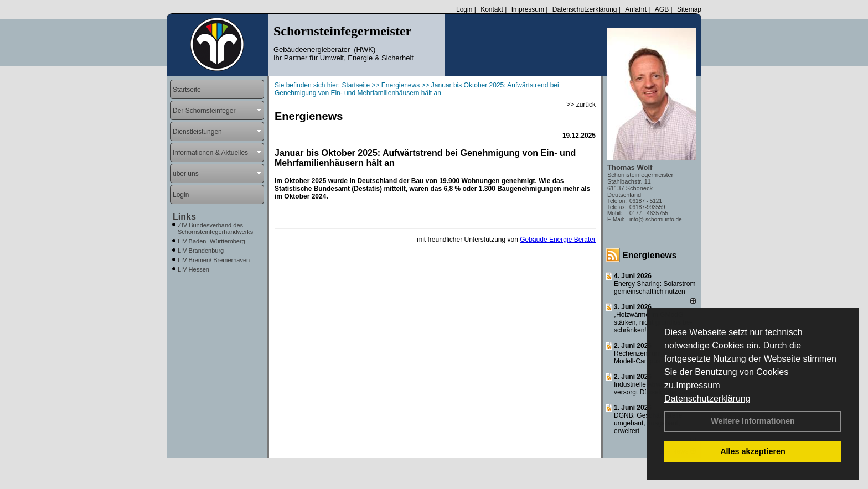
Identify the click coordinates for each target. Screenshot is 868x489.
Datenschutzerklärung (707, 399)
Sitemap (689, 9)
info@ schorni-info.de (656, 219)
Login (464, 9)
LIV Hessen (193, 269)
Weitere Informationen (753, 421)
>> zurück (581, 105)
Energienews (650, 255)
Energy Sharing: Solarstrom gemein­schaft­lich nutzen (655, 288)
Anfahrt (636, 9)
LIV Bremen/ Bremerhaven (214, 260)
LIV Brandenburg (201, 251)
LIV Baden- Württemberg (211, 241)
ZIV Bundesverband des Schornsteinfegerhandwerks (215, 228)
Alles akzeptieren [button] (753, 451)
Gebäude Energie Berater (558, 240)
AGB (662, 9)
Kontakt (492, 9)
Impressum (698, 385)
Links (184, 217)
